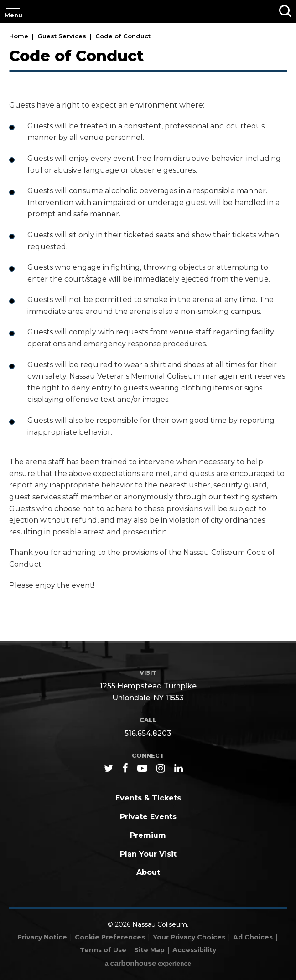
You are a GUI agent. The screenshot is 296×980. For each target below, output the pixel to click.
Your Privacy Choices (189, 937)
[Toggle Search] (285, 11)
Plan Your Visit (148, 854)
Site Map (149, 950)
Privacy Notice (42, 937)
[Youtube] (142, 768)
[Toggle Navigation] (13, 11)
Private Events (148, 817)
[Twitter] (109, 768)
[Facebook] (125, 768)
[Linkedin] (179, 768)
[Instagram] (161, 768)
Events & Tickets (148, 798)
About (148, 872)
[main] (148, 333)
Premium (148, 835)
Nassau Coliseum (148, 11)
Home (19, 36)
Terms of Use (103, 950)
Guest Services (62, 36)
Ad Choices (253, 937)
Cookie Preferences (110, 937)
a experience (148, 963)
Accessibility (194, 950)
